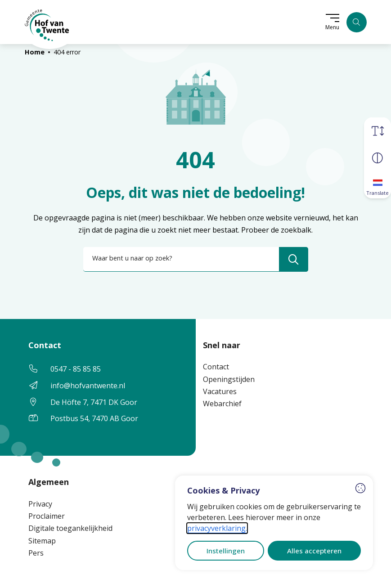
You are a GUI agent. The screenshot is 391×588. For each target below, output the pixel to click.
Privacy (40, 504)
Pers (36, 553)
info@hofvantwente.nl (88, 386)
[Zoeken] (357, 22)
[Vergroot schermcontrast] (378, 157)
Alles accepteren (314, 551)
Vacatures (220, 391)
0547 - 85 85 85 (76, 369)
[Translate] (378, 184)
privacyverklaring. (217, 528)
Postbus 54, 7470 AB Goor (94, 418)
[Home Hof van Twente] (47, 22)
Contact (216, 367)
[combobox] (196, 259)
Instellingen (226, 551)
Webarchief (222, 404)
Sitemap (42, 541)
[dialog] (274, 523)
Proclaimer (47, 516)
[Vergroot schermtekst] (378, 130)
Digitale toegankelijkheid (70, 528)
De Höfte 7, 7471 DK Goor (94, 402)
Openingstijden (229, 379)
